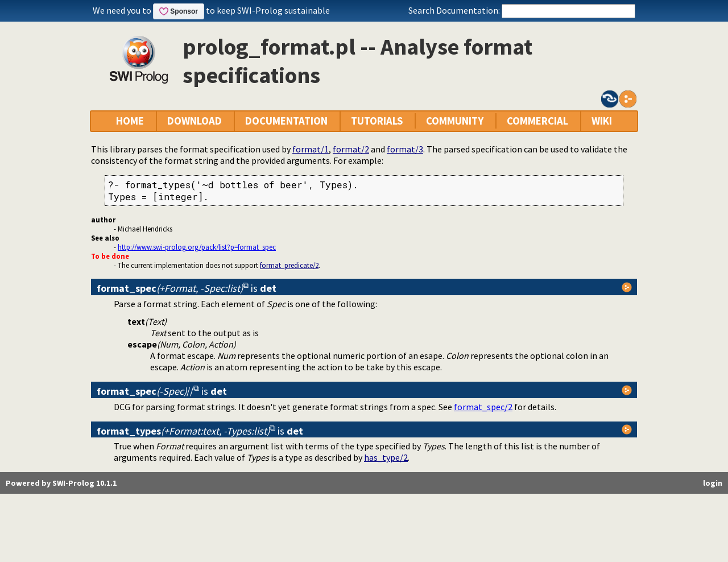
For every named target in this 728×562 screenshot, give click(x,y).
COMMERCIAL (537, 121)
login (713, 483)
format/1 (311, 149)
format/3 (405, 149)
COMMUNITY (455, 121)
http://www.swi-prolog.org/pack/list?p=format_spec (197, 247)
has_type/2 (386, 457)
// (145, 391)
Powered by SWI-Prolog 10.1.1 (61, 483)
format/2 (351, 149)
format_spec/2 (483, 407)
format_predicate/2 (289, 265)
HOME (130, 121)
